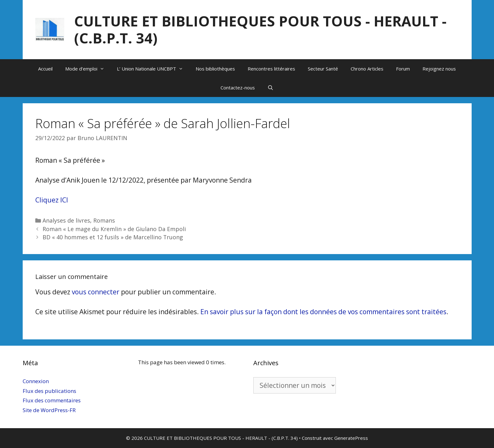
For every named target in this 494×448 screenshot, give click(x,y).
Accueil (45, 69)
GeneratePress (351, 438)
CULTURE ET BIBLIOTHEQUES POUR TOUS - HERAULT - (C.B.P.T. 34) (260, 29)
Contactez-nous (238, 88)
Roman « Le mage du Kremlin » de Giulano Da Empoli (114, 229)
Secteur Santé (323, 69)
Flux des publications (49, 391)
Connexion (36, 381)
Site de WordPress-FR (49, 410)
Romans (104, 220)
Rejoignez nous (439, 69)
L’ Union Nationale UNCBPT (153, 69)
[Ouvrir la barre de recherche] (270, 88)
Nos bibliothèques (215, 69)
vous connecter (96, 292)
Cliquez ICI (52, 200)
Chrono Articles (367, 69)
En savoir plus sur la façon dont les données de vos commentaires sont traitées (323, 312)
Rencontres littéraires (271, 69)
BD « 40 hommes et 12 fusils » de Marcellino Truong (113, 237)
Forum (403, 69)
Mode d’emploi (88, 69)
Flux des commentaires (52, 400)
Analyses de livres (66, 220)
